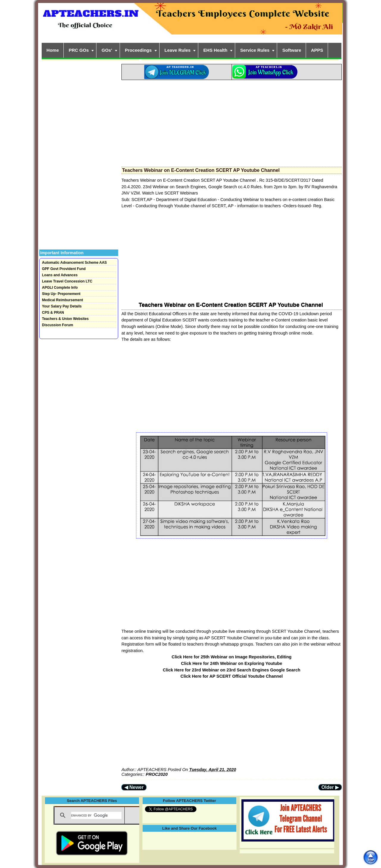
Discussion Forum (58, 325)
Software (292, 50)
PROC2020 (157, 774)
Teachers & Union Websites (65, 319)
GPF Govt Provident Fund (64, 269)
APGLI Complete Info (60, 288)
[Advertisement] (232, 122)
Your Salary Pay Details (62, 306)
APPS (317, 50)
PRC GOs (79, 50)
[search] (96, 815)
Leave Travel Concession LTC (67, 281)
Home (53, 50)
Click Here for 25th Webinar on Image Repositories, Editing (232, 657)
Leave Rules (178, 50)
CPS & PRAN (53, 313)
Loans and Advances (60, 275)
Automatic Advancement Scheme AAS (74, 263)
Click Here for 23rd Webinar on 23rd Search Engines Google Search (232, 670)
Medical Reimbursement (63, 300)
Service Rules (255, 50)
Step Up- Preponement (61, 294)
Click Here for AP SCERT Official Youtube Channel (231, 676)
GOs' (107, 50)
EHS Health (215, 50)
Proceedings (138, 50)
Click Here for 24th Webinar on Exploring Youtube (232, 663)
